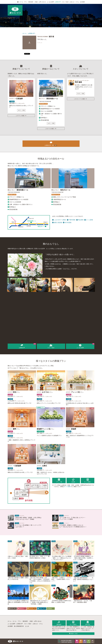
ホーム (25, 33)
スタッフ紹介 (65, 2)
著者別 (50, 609)
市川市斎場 (67, 223)
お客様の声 (58, 2)
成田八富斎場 (57, 223)
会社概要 (82, 2)
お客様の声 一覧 (51, 143)
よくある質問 (50, 2)
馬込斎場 (80, 220)
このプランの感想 (21, 116)
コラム (41, 609)
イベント (32, 609)
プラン (26, 2)
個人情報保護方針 (19, 626)
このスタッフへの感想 (81, 99)
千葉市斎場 (71, 220)
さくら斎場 (89, 220)
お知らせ (22, 609)
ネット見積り (68, 487)
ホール (21, 2)
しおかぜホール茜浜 (59, 220)
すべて (12, 609)
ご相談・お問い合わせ (40, 2)
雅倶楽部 (31, 2)
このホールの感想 (51, 129)
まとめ (27, 626)
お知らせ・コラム (74, 2)
